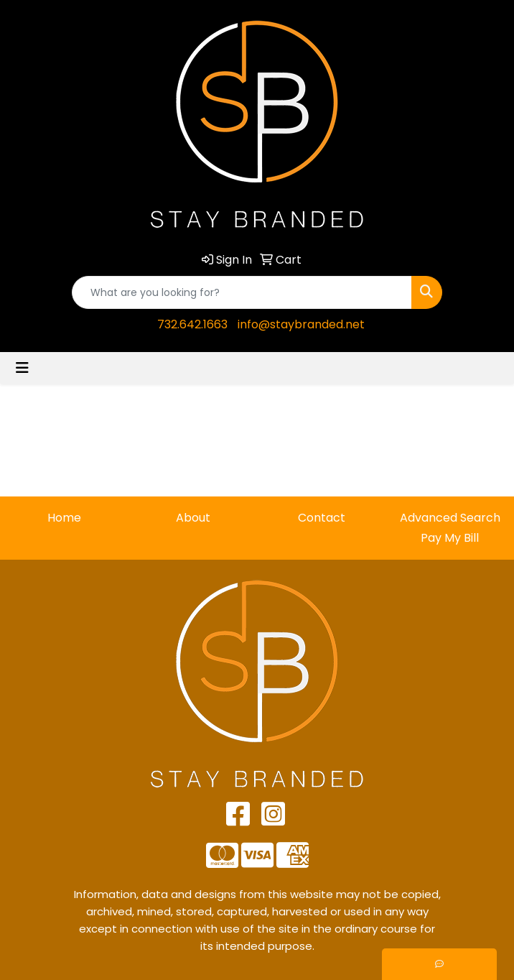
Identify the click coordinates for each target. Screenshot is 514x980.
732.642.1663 (192, 324)
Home (64, 518)
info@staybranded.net (301, 324)
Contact (322, 518)
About (193, 518)
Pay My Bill (450, 538)
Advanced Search (450, 518)
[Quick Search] (242, 292)
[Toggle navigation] (22, 368)
